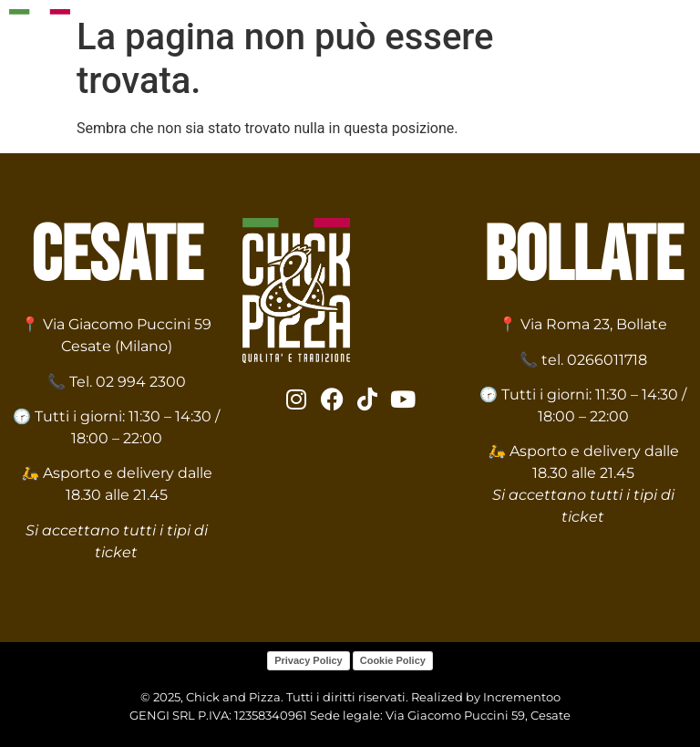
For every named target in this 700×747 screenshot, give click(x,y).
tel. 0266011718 (594, 360)
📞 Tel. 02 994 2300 (117, 382)
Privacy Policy (309, 660)
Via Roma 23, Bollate (594, 324)
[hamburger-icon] (670, 52)
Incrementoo (522, 697)
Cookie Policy (393, 660)
